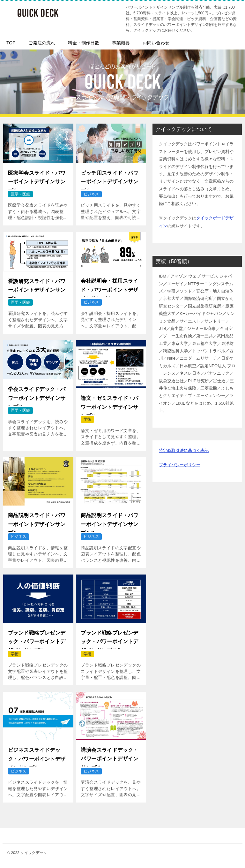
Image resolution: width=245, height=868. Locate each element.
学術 (87, 419)
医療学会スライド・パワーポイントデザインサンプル (37, 179)
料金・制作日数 (84, 43)
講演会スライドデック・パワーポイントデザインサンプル (109, 756)
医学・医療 (20, 194)
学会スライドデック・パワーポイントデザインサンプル (37, 395)
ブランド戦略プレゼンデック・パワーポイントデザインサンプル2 (109, 639)
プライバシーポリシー (180, 464)
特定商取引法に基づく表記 (184, 449)
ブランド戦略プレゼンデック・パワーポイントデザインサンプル (37, 639)
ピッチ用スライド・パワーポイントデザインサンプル (109, 179)
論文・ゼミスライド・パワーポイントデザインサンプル (109, 404)
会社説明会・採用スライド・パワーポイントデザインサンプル (109, 287)
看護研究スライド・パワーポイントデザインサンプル (37, 287)
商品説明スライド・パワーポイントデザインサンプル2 (109, 522)
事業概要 (121, 43)
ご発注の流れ (42, 43)
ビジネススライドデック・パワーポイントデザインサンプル (37, 756)
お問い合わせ (156, 43)
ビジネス (91, 194)
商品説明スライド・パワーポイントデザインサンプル (37, 522)
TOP (11, 43)
